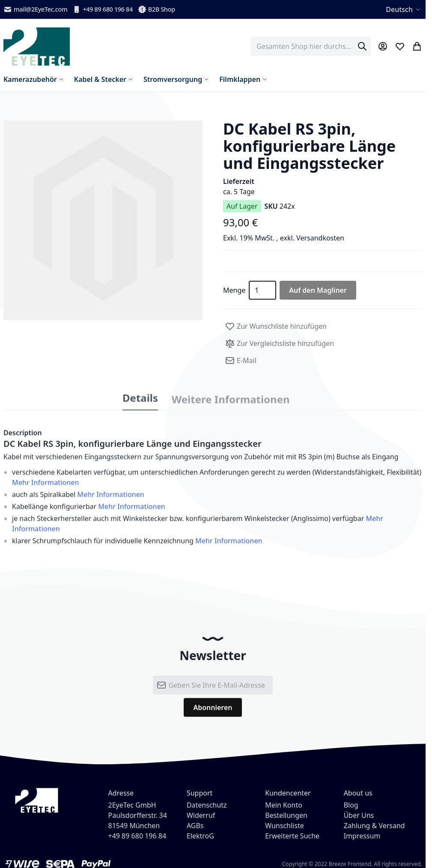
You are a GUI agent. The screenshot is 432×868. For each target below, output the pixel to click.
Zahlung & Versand (374, 826)
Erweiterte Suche (292, 836)
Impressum (362, 836)
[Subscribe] (213, 714)
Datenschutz (207, 805)
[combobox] (311, 46)
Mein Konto (284, 805)
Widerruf (201, 815)
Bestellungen (286, 815)
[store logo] (37, 47)
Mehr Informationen (46, 489)
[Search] (362, 46)
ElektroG (200, 836)
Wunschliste (284, 826)
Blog (351, 805)
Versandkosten (320, 238)
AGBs (195, 826)
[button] (103, 220)
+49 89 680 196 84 (103, 9)
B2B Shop (156, 9)
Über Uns (359, 815)
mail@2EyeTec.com (35, 9)
